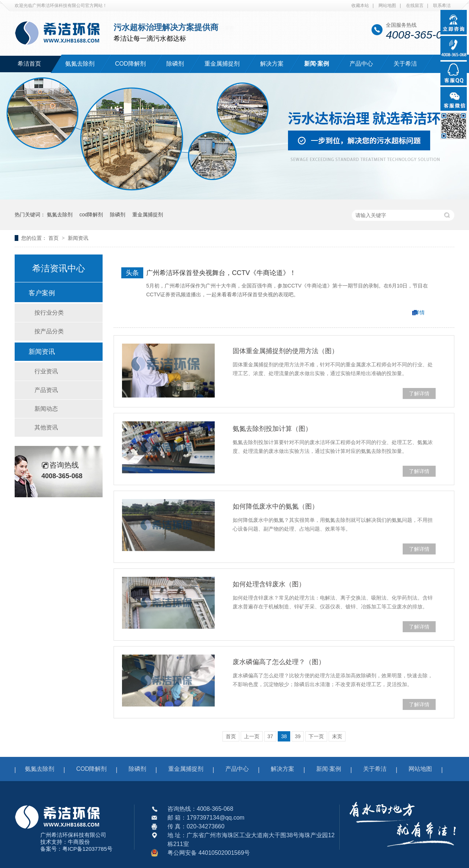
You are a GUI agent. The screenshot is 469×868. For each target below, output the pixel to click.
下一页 (316, 736)
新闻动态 (46, 409)
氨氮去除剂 (80, 64)
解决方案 (272, 64)
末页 (337, 736)
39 (298, 736)
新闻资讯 (78, 238)
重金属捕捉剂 (222, 64)
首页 (54, 238)
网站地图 (387, 6)
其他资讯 (46, 427)
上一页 (252, 736)
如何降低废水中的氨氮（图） (276, 506)
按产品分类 (49, 331)
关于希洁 (405, 64)
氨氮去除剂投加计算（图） (272, 429)
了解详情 (419, 393)
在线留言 (415, 6)
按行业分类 (49, 313)
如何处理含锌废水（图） (269, 584)
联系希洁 (442, 6)
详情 (420, 312)
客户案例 (42, 293)
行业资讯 (46, 371)
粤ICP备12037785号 (87, 849)
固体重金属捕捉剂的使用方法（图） (285, 351)
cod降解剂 (91, 215)
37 (270, 736)
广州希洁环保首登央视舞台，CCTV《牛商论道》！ (221, 273)
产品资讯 (46, 390)
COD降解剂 (130, 64)
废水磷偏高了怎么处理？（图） (279, 662)
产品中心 (361, 64)
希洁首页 (29, 64)
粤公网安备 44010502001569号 (209, 853)
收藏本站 (360, 6)
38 (284, 736)
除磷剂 (175, 64)
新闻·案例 (317, 64)
